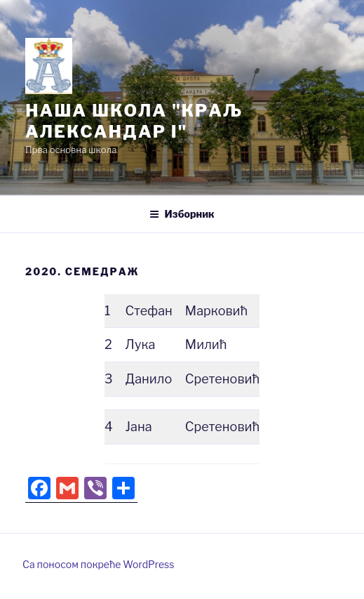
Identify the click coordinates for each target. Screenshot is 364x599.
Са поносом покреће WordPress (98, 564)
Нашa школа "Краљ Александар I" (134, 121)
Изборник (182, 214)
